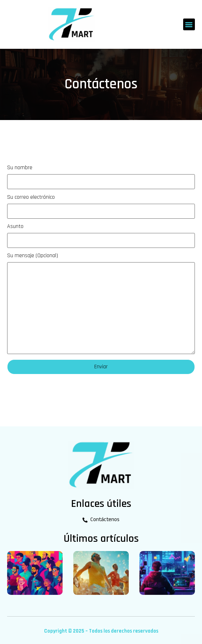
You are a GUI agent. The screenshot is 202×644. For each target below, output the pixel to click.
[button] (189, 24)
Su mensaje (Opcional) (101, 303)
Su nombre (101, 176)
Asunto (101, 236)
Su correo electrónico (101, 207)
